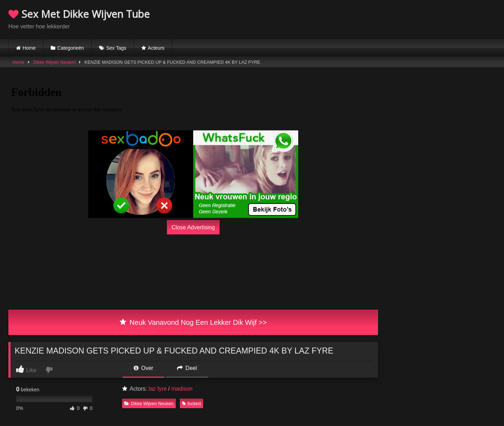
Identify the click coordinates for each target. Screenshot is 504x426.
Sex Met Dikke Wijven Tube (79, 14)
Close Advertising (193, 227)
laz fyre (158, 389)
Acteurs (156, 48)
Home (29, 48)
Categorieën (71, 48)
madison (182, 389)
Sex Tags (116, 48)
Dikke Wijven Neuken (55, 62)
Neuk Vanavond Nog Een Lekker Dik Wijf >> (193, 322)
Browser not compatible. (414, 19)
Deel (187, 368)
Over (143, 368)
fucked (191, 403)
